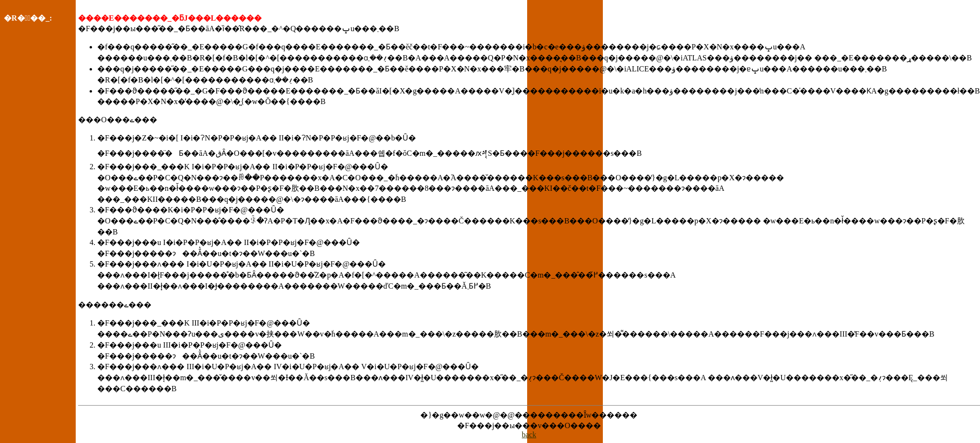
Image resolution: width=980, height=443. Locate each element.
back (529, 435)
